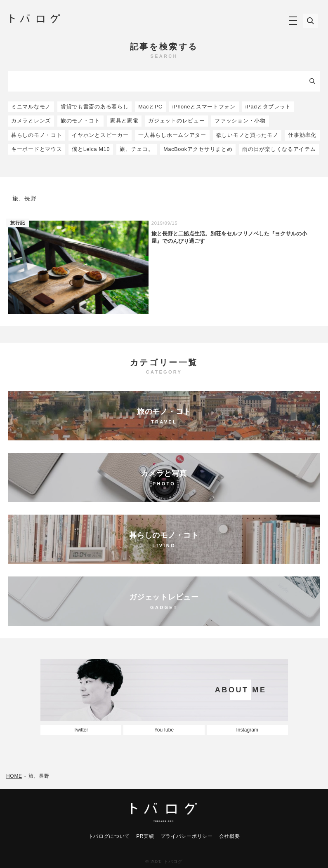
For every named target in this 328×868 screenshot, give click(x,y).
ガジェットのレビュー (176, 121)
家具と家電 (124, 121)
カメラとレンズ (31, 121)
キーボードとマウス (37, 149)
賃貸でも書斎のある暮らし (94, 107)
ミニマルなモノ (31, 107)
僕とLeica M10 (91, 149)
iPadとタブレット (268, 107)
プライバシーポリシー (187, 836)
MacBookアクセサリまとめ (198, 149)
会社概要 (230, 836)
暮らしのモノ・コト (37, 135)
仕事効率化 (302, 135)
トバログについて (109, 836)
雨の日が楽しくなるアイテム (279, 149)
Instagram (247, 730)
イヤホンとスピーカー (100, 135)
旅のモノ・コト (80, 121)
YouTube (164, 730)
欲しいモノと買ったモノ (247, 135)
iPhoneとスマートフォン (204, 107)
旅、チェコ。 (137, 149)
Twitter (81, 730)
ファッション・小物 (240, 121)
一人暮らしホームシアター (172, 135)
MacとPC (150, 107)
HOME (14, 776)
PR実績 (145, 836)
